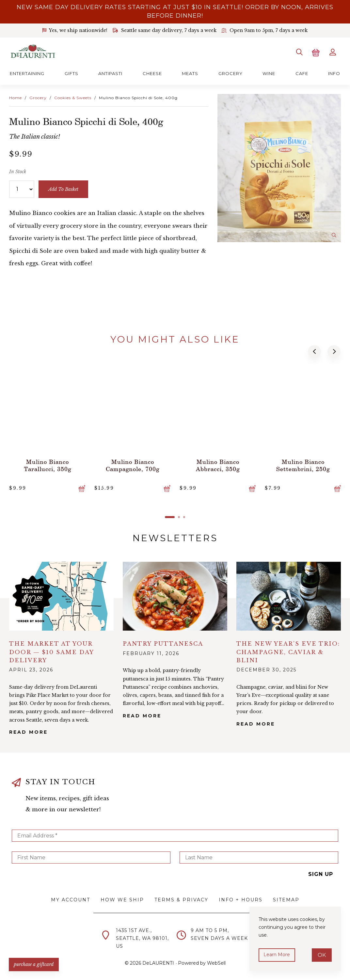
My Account (71, 899)
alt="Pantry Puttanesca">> (175, 595)
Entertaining (27, 73)
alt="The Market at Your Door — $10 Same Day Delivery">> (61, 595)
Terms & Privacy (181, 899)
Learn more (277, 955)
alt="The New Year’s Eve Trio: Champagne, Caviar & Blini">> (289, 595)
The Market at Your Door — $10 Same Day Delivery (51, 651)
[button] (315, 351)
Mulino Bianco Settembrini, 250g (303, 464)
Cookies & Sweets (73, 97)
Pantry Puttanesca (163, 643)
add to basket (64, 189)
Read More (28, 731)
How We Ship (122, 899)
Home (16, 97)
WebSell (216, 962)
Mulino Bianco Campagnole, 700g (133, 464)
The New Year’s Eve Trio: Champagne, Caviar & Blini (288, 651)
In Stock (18, 171)
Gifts (72, 73)
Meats (190, 73)
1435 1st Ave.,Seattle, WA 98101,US (142, 938)
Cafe (302, 73)
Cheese (152, 73)
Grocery (231, 73)
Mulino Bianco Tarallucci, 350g (47, 464)
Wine (269, 73)
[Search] (298, 52)
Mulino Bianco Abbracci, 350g (218, 464)
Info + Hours (241, 899)
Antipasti (110, 73)
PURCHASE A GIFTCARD (34, 964)
